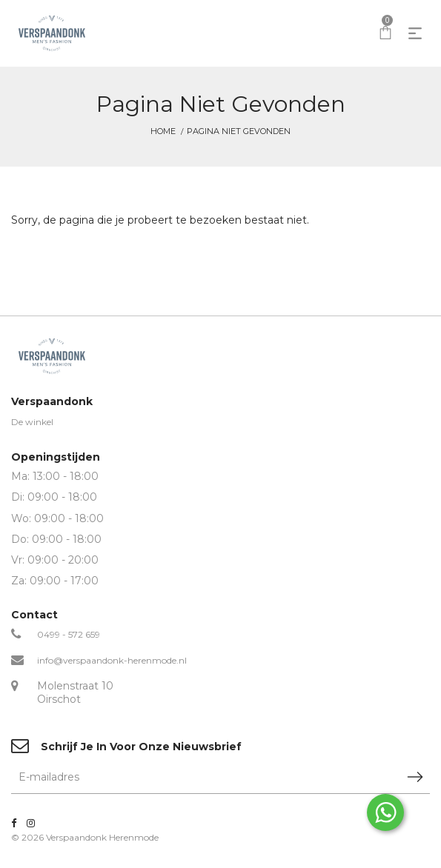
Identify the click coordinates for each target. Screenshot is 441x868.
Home (163, 131)
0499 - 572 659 (69, 634)
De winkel (32, 422)
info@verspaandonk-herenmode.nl (112, 660)
